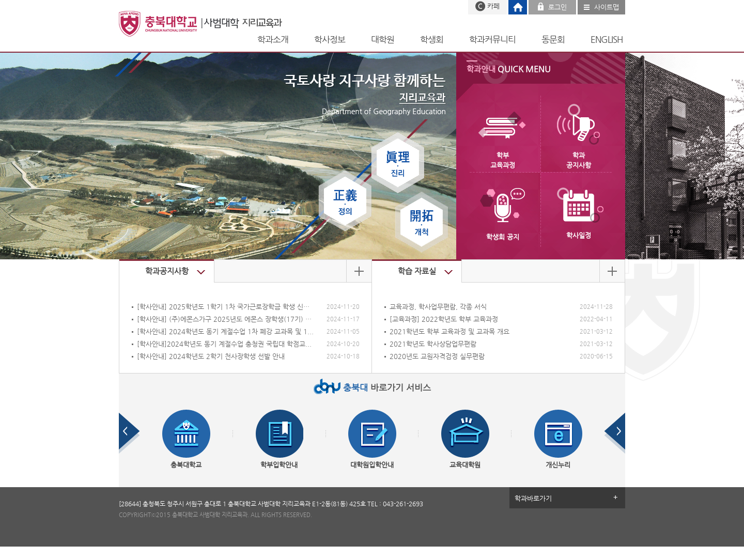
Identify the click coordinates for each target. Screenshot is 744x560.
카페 (493, 6)
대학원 (383, 39)
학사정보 (330, 39)
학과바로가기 (533, 498)
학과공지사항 (167, 271)
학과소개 (273, 39)
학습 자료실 (417, 271)
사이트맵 (607, 7)
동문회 (553, 39)
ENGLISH (607, 39)
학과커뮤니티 (492, 39)
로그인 (557, 7)
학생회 (432, 39)
